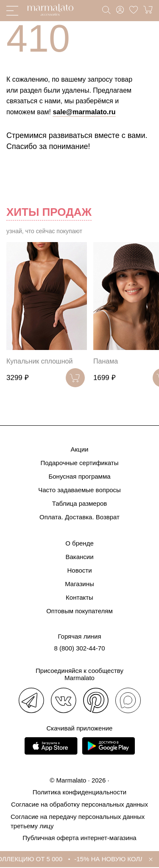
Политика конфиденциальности (79, 792)
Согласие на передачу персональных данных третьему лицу (78, 821)
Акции (80, 449)
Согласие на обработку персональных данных (79, 804)
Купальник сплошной (39, 361)
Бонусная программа (79, 476)
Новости (79, 570)
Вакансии (79, 557)
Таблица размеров (80, 503)
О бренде (79, 543)
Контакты (79, 597)
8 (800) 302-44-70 (79, 648)
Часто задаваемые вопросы (79, 490)
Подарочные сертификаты (79, 463)
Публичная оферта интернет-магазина (79, 838)
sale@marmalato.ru (84, 112)
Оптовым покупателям (79, 611)
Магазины (79, 584)
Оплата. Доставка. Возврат (79, 517)
